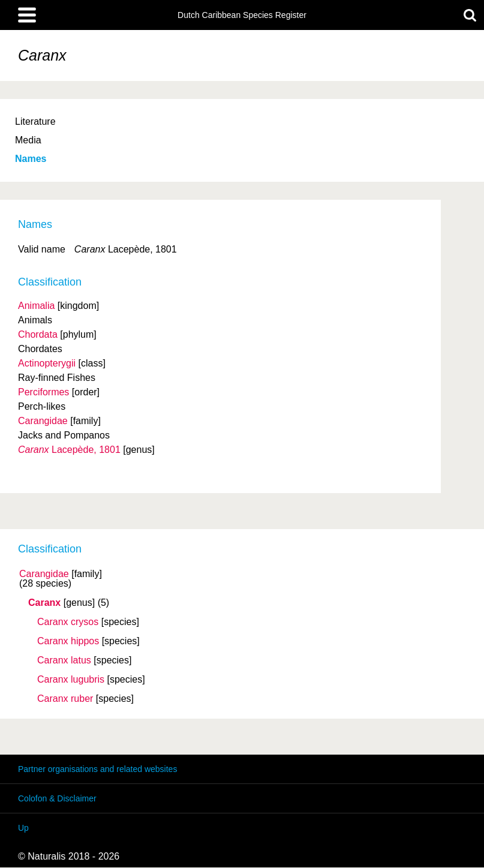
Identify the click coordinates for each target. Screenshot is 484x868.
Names (31, 159)
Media (28, 140)
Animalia (36, 306)
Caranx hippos (68, 641)
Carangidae (44, 574)
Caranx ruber (65, 699)
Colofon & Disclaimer (57, 798)
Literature (35, 121)
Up (23, 828)
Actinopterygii (47, 363)
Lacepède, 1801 (69, 450)
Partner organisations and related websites (97, 769)
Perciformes (43, 392)
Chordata (38, 334)
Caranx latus (64, 660)
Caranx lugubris (71, 680)
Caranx (44, 603)
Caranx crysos (68, 622)
